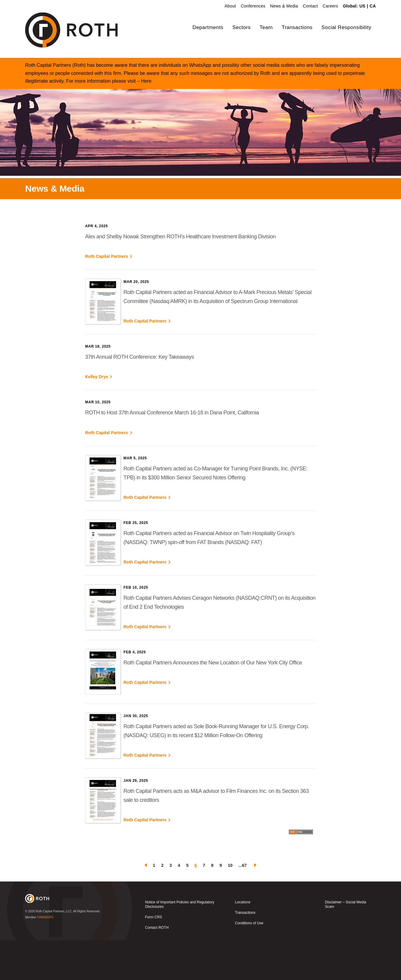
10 (230, 905)
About (230, 6)
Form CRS (154, 957)
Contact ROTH (157, 967)
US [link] (362, 6)
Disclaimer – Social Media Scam (346, 944)
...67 (243, 905)
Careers (331, 6)
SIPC (50, 957)
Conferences (253, 6)
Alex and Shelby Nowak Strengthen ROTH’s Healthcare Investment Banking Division (180, 276)
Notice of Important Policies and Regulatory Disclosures (180, 944)
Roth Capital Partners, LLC (54, 951)
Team (266, 27)
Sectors (241, 27)
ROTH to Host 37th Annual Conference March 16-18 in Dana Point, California (172, 452)
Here (146, 121)
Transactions (297, 27)
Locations (243, 942)
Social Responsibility (346, 27)
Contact (310, 6)
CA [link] (373, 6)
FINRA (41, 957)
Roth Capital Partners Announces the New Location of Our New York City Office (213, 702)
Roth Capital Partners (107, 296)
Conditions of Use (249, 963)
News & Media (284, 6)
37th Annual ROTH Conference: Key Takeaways (140, 396)
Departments (208, 27)
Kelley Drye (97, 416)
